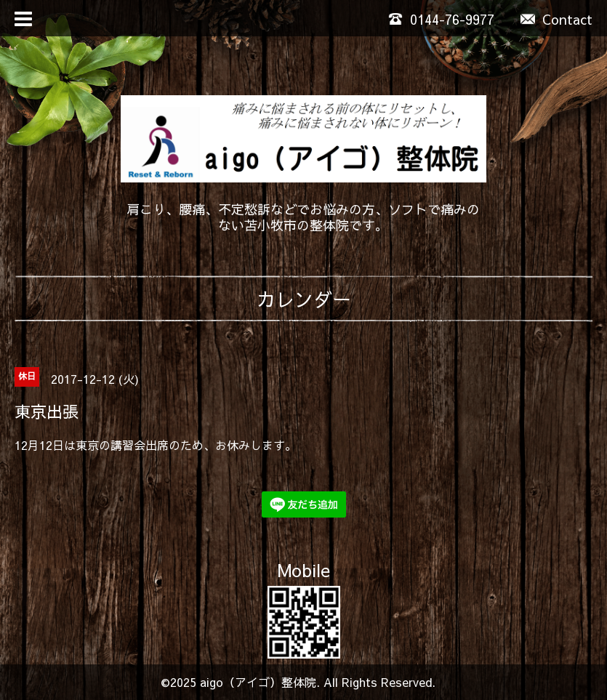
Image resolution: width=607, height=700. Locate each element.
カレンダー (304, 299)
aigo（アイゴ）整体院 (258, 682)
